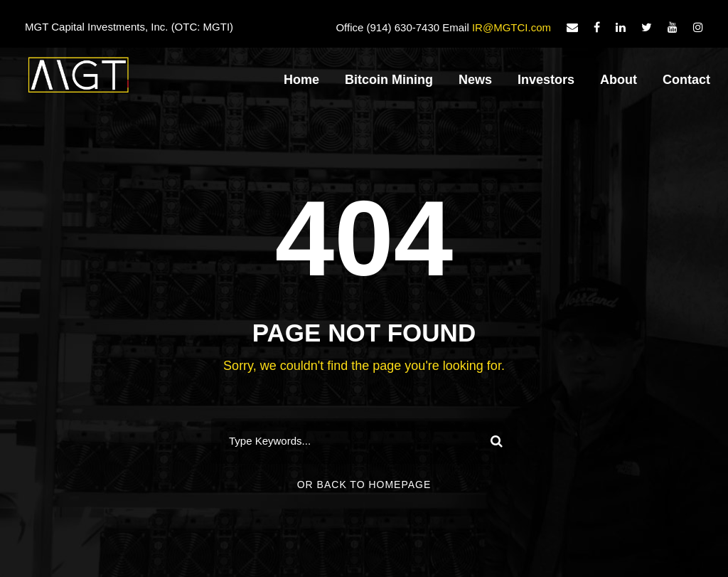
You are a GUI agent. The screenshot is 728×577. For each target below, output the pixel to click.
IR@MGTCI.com (512, 27)
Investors (546, 80)
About (619, 80)
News (475, 80)
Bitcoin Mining (389, 80)
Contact (686, 80)
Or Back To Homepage (364, 485)
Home (301, 80)
